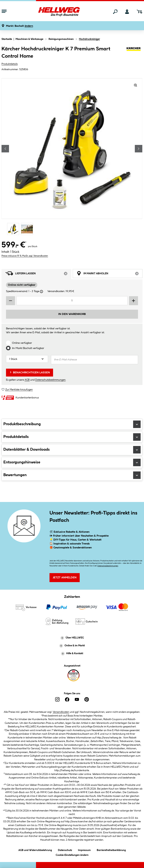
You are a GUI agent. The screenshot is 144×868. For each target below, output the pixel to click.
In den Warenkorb (72, 314)
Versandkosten (61, 712)
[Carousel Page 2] (28, 229)
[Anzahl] (27, 359)
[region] (72, 157)
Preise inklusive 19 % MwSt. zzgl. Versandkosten (25, 256)
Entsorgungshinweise (72, 462)
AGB (27, 380)
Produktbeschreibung (72, 424)
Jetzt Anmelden (65, 578)
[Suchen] (115, 12)
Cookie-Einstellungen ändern (72, 854)
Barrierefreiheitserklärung (111, 850)
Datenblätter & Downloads (72, 450)
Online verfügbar (22, 343)
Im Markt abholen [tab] (110, 274)
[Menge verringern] (10, 301)
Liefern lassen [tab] (38, 274)
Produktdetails (10, 64)
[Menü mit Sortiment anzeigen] (4, 12)
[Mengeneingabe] (72, 301)
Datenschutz (65, 850)
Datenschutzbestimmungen (50, 380)
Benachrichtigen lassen (30, 372)
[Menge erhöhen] (133, 301)
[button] (19, 26)
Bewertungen (72, 475)
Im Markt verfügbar (28, 348)
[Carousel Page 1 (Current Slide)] (14, 229)
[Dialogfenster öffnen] (41, 292)
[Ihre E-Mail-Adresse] (94, 360)
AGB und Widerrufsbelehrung (35, 850)
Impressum (84, 850)
